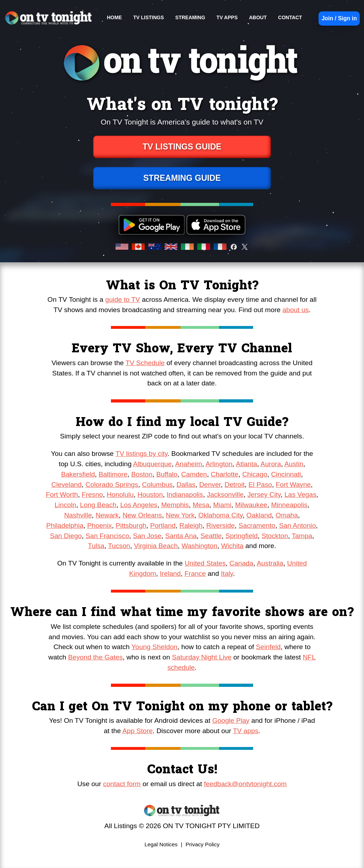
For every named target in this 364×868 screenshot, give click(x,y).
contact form (122, 784)
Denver (210, 485)
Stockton (275, 536)
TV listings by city (142, 454)
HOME (114, 17)
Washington (200, 546)
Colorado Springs (112, 485)
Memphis (175, 505)
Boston (142, 474)
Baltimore (113, 474)
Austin (294, 464)
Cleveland (66, 485)
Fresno (92, 495)
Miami (222, 505)
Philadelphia (65, 525)
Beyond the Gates (96, 657)
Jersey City (264, 495)
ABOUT (258, 17)
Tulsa (96, 546)
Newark (107, 515)
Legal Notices (161, 844)
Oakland (259, 515)
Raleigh (191, 525)
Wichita (232, 546)
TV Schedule (145, 363)
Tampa (302, 536)
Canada (241, 563)
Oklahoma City (220, 515)
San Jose (147, 536)
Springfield (242, 536)
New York (180, 515)
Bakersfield (78, 474)
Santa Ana (181, 536)
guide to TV (123, 299)
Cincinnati (286, 474)
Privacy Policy (203, 844)
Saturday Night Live (202, 657)
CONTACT (290, 17)
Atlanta (246, 464)
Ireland (170, 574)
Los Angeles (139, 505)
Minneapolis (289, 505)
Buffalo (167, 474)
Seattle (211, 536)
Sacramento (257, 525)
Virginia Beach (156, 546)
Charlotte (225, 474)
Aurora (271, 464)
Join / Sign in (339, 18)
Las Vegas (300, 495)
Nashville (78, 515)
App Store (137, 731)
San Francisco (108, 536)
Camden (194, 474)
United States (205, 563)
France (195, 574)
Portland (163, 525)
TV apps (245, 731)
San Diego (66, 536)
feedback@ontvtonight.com (245, 784)
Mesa (201, 505)
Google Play (231, 720)
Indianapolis (185, 495)
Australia (270, 563)
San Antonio (298, 525)
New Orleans (142, 515)
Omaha (287, 515)
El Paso (260, 485)
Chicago (255, 474)
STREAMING (190, 17)
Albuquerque (152, 464)
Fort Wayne (293, 485)
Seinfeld (268, 647)
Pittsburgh (131, 525)
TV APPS (227, 17)
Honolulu (120, 495)
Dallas (186, 485)
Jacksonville (225, 495)
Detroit (235, 485)
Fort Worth (62, 495)
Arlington (219, 464)
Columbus (157, 485)
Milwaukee (251, 505)
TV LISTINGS (149, 17)
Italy (227, 574)
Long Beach (98, 505)
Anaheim (189, 464)
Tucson (119, 546)
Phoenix (99, 525)
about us (296, 310)
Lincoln (66, 505)
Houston (150, 495)
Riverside (220, 525)
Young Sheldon (154, 647)
